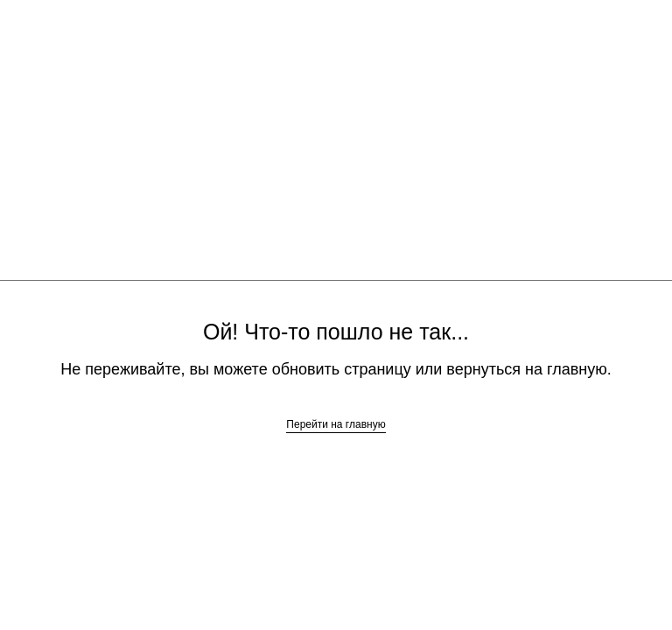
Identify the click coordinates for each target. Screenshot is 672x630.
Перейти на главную (336, 424)
